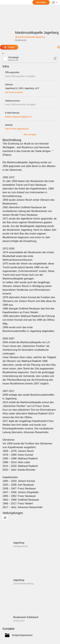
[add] (9, 47)
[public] (55, 2)
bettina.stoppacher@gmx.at (18, 117)
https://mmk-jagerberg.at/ (17, 129)
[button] (30, 59)
